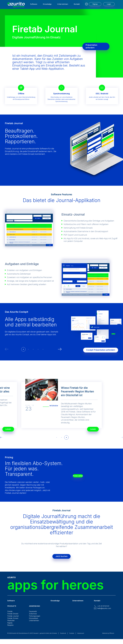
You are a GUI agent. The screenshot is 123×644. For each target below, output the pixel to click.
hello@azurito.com (104, 610)
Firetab (10, 613)
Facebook (63, 635)
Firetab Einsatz (13, 616)
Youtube (72, 635)
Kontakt (77, 5)
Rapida (10, 625)
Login (109, 5)
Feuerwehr (33, 613)
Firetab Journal (13, 618)
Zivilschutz (33, 616)
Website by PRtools (108, 635)
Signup (95, 5)
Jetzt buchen (61, 557)
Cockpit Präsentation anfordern (98, 349)
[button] (23, 349)
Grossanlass (34, 620)
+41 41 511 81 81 (103, 608)
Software (34, 5)
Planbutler (11, 623)
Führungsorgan (35, 618)
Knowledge (47, 5)
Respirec (11, 627)
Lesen (90, 428)
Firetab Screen (13, 620)
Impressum (81, 635)
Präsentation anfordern (94, 46)
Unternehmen (63, 5)
